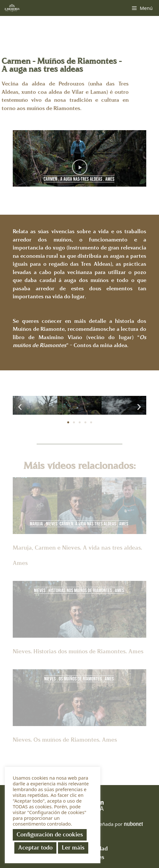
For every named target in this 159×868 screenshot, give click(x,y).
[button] (80, 167)
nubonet (133, 823)
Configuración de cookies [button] (50, 835)
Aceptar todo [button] (35, 848)
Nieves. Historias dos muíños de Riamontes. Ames (78, 652)
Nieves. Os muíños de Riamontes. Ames (65, 740)
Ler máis (73, 848)
